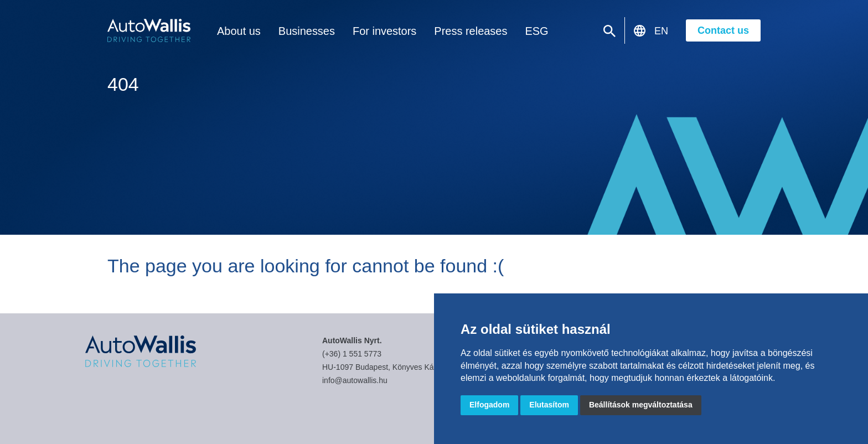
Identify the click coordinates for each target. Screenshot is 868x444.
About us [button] (237, 32)
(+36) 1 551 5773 (352, 354)
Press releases (451, 32)
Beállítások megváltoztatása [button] (641, 405)
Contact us (723, 30)
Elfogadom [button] (489, 405)
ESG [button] (512, 32)
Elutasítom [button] (549, 405)
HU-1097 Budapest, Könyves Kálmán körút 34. (402, 367)
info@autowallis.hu (355, 380)
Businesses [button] (299, 32)
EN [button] (661, 31)
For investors (371, 32)
